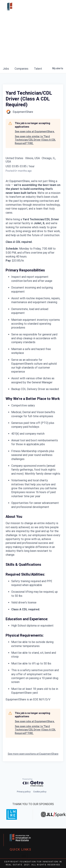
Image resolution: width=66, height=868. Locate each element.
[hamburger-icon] (58, 7)
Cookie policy (40, 792)
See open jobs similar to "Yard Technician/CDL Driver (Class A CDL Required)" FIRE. (35, 140)
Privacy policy (24, 792)
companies (21, 69)
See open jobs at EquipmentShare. (35, 131)
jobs (6, 69)
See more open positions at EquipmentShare (33, 754)
